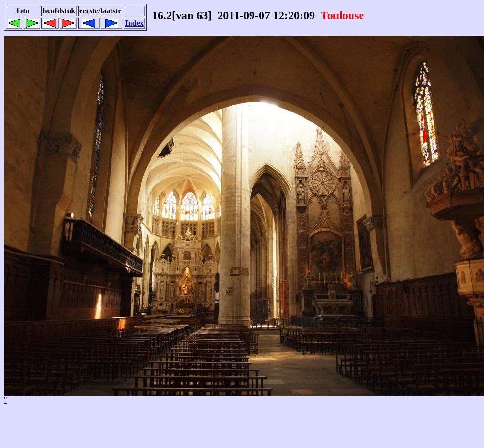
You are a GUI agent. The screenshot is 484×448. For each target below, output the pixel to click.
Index (135, 23)
